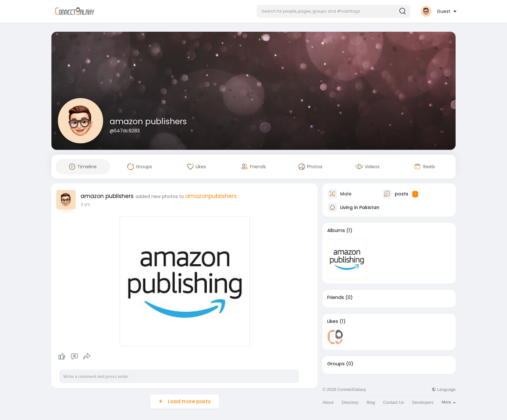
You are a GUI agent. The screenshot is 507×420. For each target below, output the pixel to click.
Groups (336, 364)
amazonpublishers (211, 196)
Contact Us (394, 402)
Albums (336, 230)
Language (444, 389)
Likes (333, 321)
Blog (371, 402)
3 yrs (85, 204)
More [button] (449, 402)
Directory (350, 402)
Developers (423, 402)
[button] (334, 11)
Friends (336, 297)
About (328, 402)
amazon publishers (148, 122)
